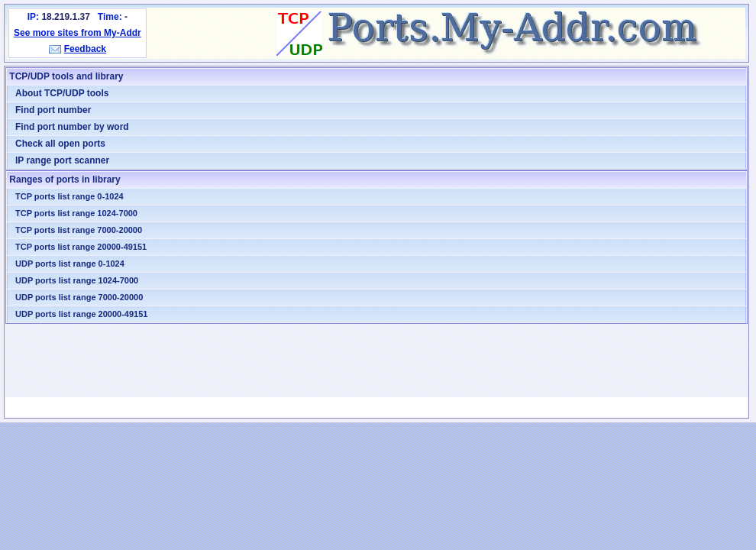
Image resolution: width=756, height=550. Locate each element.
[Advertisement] (376, 361)
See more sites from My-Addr (78, 33)
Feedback (85, 49)
